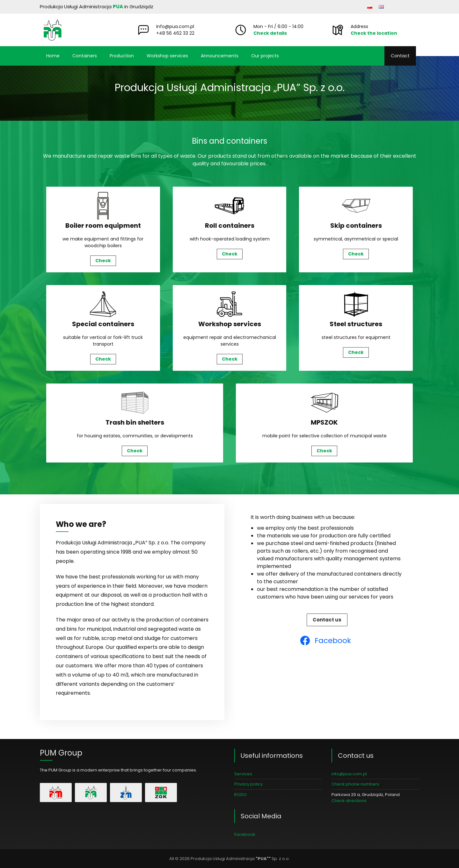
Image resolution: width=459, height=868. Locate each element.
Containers (85, 56)
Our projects (265, 56)
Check (103, 261)
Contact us (327, 620)
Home (53, 56)
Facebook (245, 834)
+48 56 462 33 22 (175, 33)
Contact (400, 56)
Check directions (349, 801)
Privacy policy (248, 784)
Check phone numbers (355, 784)
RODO (240, 795)
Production (122, 56)
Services (243, 774)
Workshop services (167, 56)
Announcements (220, 56)
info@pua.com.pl (175, 26)
